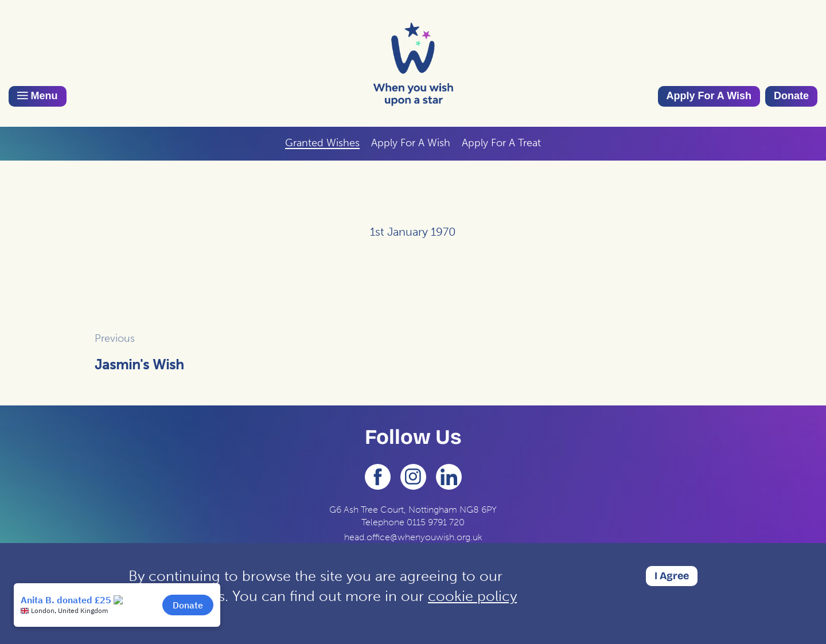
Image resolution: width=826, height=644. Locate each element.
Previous (115, 338)
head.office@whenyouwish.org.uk (413, 537)
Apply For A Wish (709, 96)
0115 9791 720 (436, 522)
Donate (791, 96)
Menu (38, 96)
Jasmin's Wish (139, 364)
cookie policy (472, 596)
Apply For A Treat (501, 143)
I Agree (672, 576)
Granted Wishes (322, 143)
